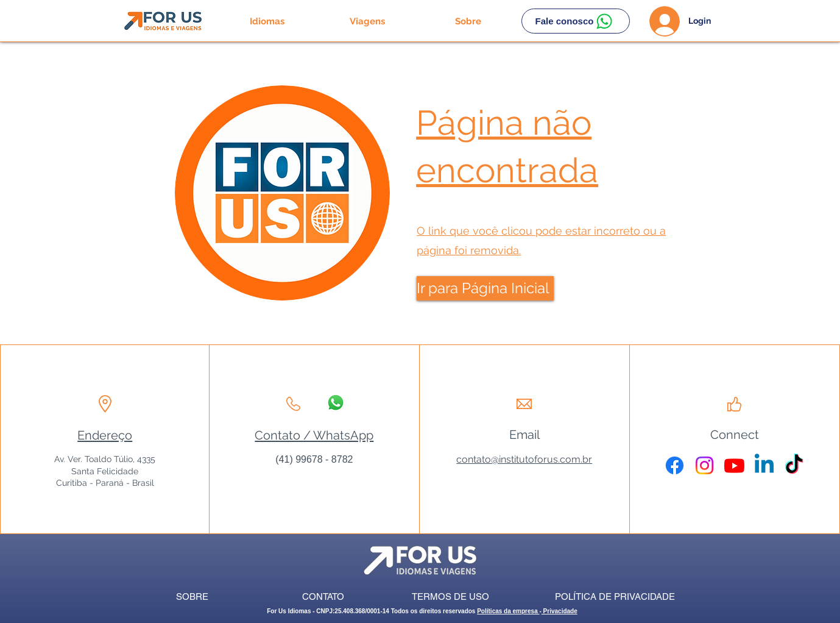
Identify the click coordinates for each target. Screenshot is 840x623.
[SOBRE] (192, 596)
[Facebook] (675, 465)
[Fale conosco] (576, 21)
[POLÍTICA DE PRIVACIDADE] (615, 596)
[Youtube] (734, 465)
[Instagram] (704, 465)
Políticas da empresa (508, 611)
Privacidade (559, 611)
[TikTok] (794, 465)
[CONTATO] (323, 596)
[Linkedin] (764, 465)
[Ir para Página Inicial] (485, 288)
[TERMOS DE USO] (450, 596)
